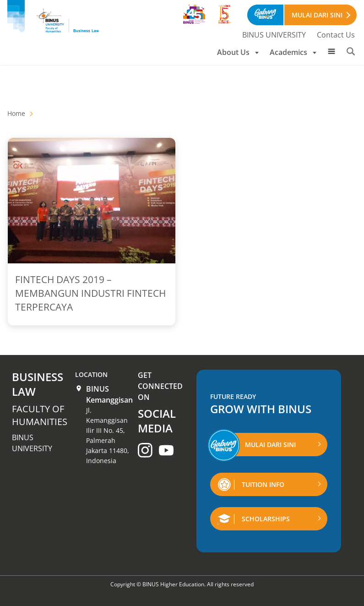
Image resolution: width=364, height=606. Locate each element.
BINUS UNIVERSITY (274, 35)
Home (16, 113)
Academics (293, 52)
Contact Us (336, 35)
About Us (238, 52)
